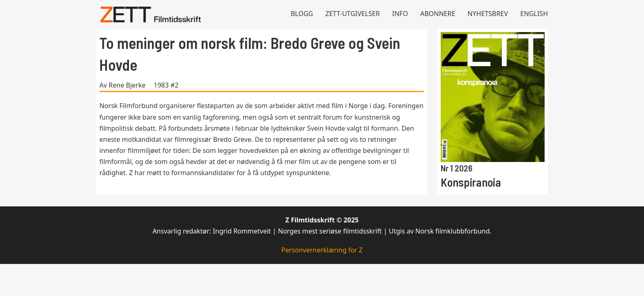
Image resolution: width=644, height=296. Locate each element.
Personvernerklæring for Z (322, 250)
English (534, 14)
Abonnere (438, 14)
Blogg (302, 14)
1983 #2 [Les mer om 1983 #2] (166, 85)
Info (400, 14)
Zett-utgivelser (353, 14)
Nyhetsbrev (488, 14)
